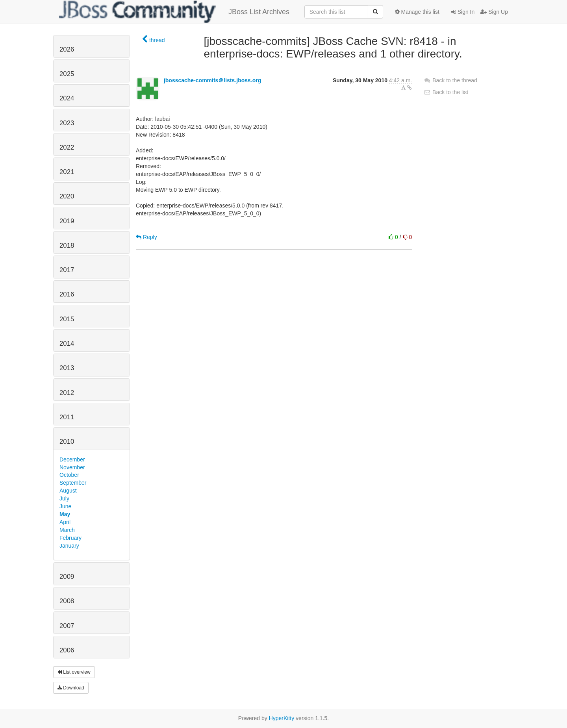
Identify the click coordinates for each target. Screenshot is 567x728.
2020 (67, 196)
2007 (67, 626)
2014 (67, 344)
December (72, 459)
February (70, 538)
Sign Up (494, 12)
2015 (67, 319)
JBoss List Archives (174, 12)
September (73, 483)
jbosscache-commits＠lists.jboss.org (212, 80)
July (64, 498)
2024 (67, 98)
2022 (67, 147)
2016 (67, 294)
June (65, 506)
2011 (67, 417)
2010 (67, 442)
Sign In (463, 12)
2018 (67, 245)
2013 (67, 368)
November (72, 467)
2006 (67, 650)
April (65, 522)
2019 (67, 221)
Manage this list (417, 12)
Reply (146, 237)
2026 (67, 49)
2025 (67, 74)
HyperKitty (282, 718)
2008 (67, 601)
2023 (67, 123)
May (65, 514)
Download (71, 688)
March (67, 530)
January (69, 546)
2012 (67, 393)
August (68, 491)
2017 (67, 270)
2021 (67, 172)
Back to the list (446, 92)
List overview (74, 672)
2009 (67, 577)
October (69, 475)
